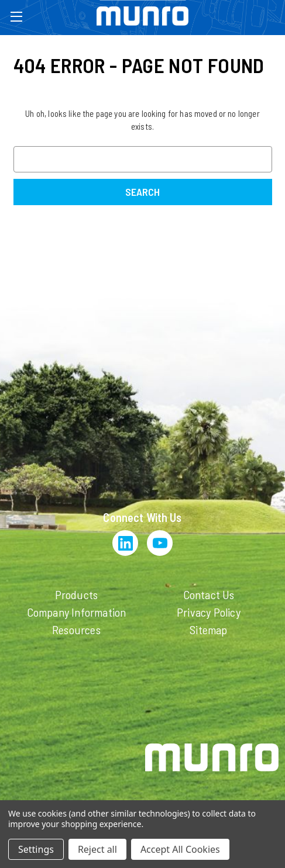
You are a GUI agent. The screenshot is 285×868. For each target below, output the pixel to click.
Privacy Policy (209, 612)
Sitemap (208, 630)
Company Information (77, 612)
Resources (76, 630)
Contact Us (209, 594)
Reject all (97, 849)
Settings (36, 849)
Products (77, 594)
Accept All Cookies (180, 849)
